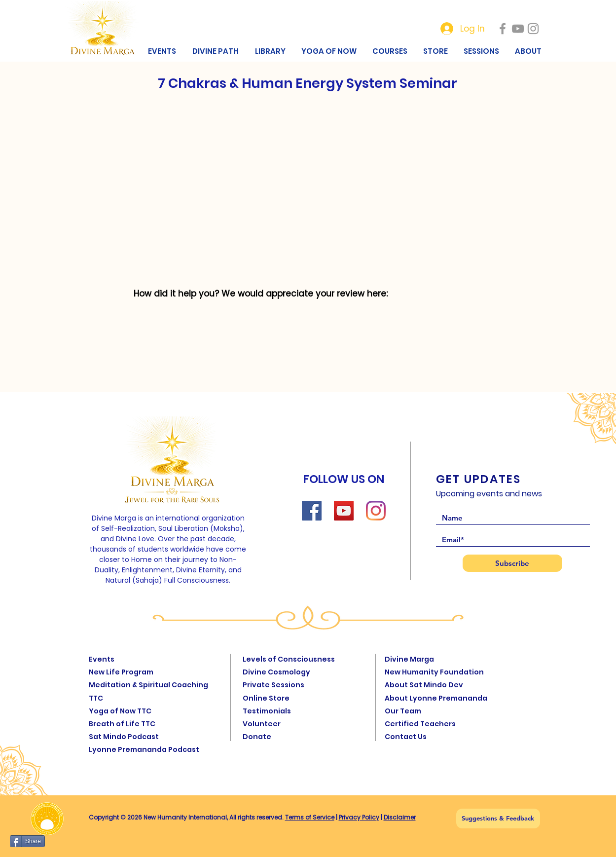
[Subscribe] (512, 563)
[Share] (27, 841)
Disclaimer (400, 817)
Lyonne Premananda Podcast (144, 749)
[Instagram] (376, 511)
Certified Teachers (420, 724)
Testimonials (267, 711)
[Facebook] (312, 511)
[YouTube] (344, 511)
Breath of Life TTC (122, 724)
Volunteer (262, 724)
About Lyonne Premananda (436, 698)
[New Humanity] (503, 29)
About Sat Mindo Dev (424, 685)
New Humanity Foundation (434, 672)
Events (102, 659)
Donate (257, 737)
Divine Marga (409, 659)
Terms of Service (310, 817)
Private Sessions (273, 685)
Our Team (403, 711)
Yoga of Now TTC (120, 711)
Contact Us (406, 737)
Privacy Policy (359, 817)
